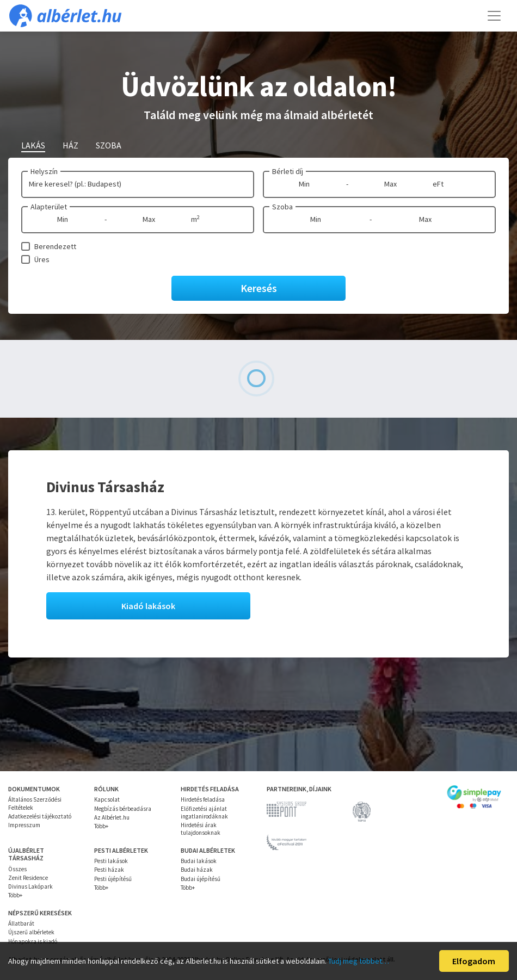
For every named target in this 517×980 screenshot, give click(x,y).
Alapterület (49, 207)
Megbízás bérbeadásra (123, 809)
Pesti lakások (111, 861)
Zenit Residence (28, 878)
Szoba (282, 207)
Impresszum (24, 825)
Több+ (101, 826)
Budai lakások (199, 861)
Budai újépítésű (201, 879)
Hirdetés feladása (203, 799)
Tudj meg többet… (359, 961)
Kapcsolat (107, 799)
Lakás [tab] (33, 145)
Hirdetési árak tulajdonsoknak (201, 829)
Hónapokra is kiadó (33, 941)
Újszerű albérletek (31, 932)
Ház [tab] (70, 145)
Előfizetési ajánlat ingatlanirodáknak (204, 812)
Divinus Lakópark (30, 886)
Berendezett (55, 246)
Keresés (259, 288)
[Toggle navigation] (494, 16)
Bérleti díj (288, 171)
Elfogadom (474, 961)
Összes (17, 869)
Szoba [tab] (109, 145)
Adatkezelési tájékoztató (40, 816)
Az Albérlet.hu (112, 817)
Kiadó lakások (148, 606)
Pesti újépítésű (113, 879)
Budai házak (197, 870)
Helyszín (44, 171)
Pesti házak (109, 870)
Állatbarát (21, 923)
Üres (42, 259)
